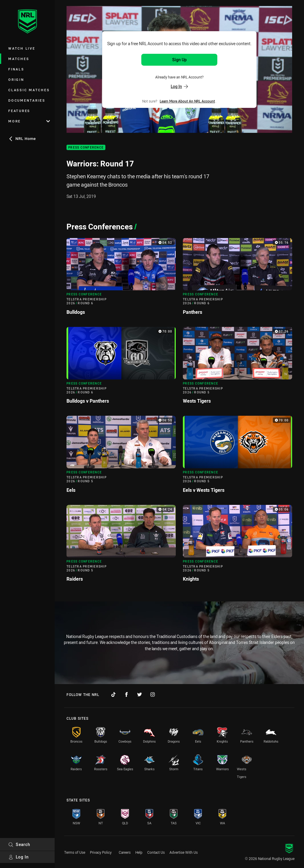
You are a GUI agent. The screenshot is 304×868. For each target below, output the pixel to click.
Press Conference (86, 148)
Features (19, 111)
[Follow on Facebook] (126, 694)
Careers (125, 852)
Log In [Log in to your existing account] (179, 86)
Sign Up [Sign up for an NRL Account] (179, 60)
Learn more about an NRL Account (187, 101)
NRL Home (22, 138)
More (29, 121)
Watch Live (22, 48)
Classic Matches (29, 90)
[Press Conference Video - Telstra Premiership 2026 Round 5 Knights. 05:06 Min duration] (237, 546)
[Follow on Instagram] (153, 694)
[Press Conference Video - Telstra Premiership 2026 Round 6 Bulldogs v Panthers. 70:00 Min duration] (121, 368)
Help (139, 852)
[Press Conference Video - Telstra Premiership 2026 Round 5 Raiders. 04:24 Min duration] (121, 546)
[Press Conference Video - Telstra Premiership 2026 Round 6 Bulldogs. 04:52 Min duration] (121, 279)
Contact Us (156, 852)
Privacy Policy (101, 852)
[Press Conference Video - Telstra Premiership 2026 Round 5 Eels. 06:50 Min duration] (121, 457)
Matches (19, 59)
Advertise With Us (184, 852)
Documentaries (27, 100)
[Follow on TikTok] (113, 694)
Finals (16, 69)
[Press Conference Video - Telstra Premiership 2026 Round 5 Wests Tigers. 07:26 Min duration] (237, 368)
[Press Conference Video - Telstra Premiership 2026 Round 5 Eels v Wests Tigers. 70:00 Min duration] (237, 457)
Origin (16, 79)
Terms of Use (75, 852)
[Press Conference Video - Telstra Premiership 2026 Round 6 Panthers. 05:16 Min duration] (237, 279)
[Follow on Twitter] (140, 694)
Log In (19, 857)
